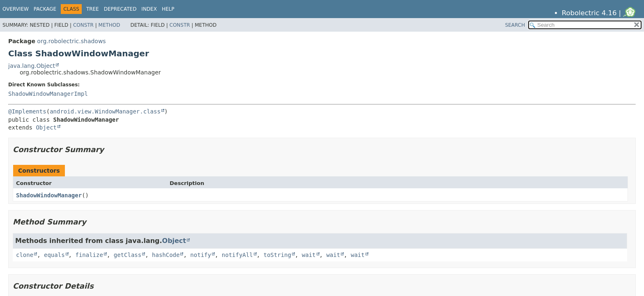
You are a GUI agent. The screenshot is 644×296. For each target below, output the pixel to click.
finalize (89, 255)
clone (25, 255)
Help (168, 9)
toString (277, 255)
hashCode (166, 255)
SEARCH (515, 25)
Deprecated (120, 9)
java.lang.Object (32, 66)
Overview (16, 9)
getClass (128, 255)
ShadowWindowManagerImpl (48, 94)
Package (45, 9)
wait (309, 255)
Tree (93, 9)
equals (54, 255)
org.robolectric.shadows (71, 41)
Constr (83, 25)
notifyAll (237, 255)
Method (109, 25)
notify (201, 255)
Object (46, 127)
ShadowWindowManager (49, 195)
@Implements (27, 111)
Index (149, 9)
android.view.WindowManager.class (105, 111)
